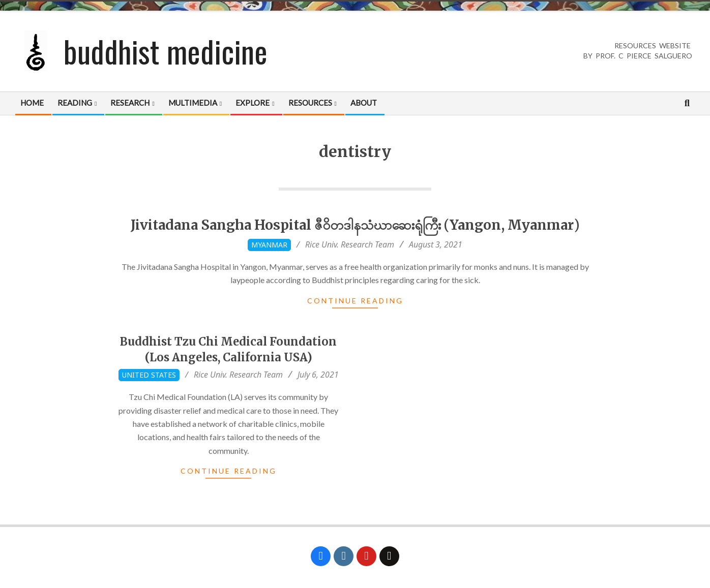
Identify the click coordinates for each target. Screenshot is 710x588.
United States (149, 375)
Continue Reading (355, 301)
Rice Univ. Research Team (350, 244)
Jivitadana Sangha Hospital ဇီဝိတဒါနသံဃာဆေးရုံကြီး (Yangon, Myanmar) (355, 225)
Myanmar (269, 245)
